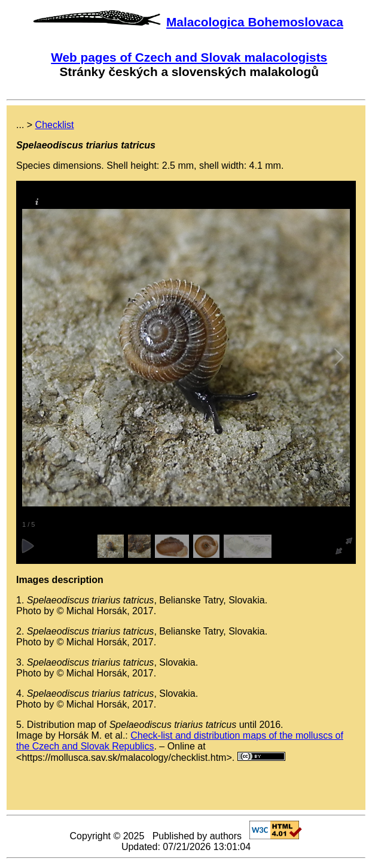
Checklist (55, 125)
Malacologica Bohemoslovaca (255, 22)
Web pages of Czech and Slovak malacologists (189, 57)
